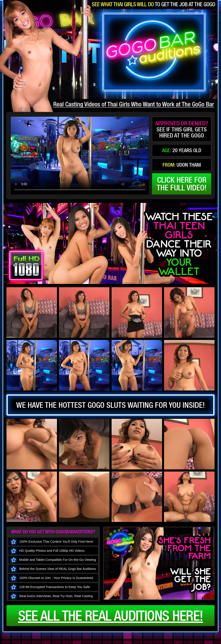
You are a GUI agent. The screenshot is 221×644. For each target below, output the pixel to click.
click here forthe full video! (182, 184)
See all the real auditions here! (111, 615)
